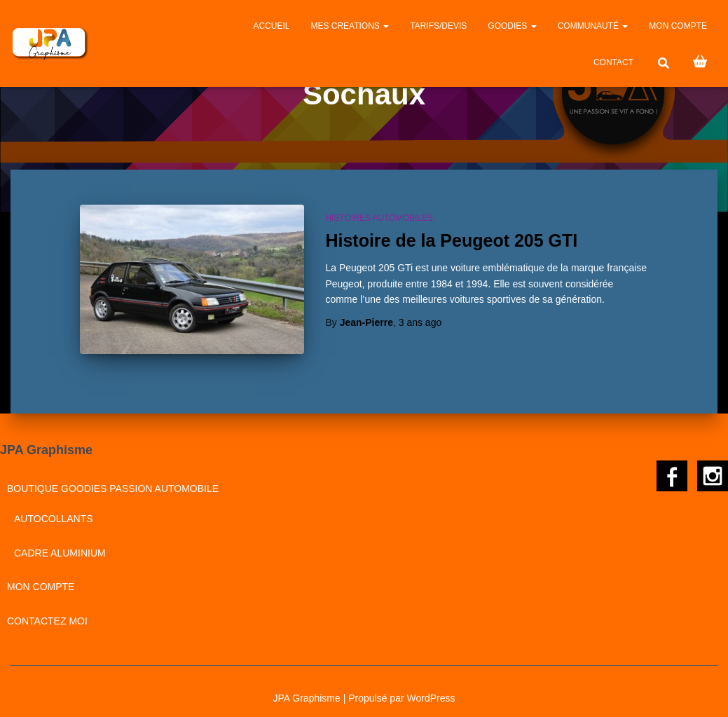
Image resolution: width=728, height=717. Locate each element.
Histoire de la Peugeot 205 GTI (451, 240)
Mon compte (678, 26)
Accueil (271, 26)
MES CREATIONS (350, 26)
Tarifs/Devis (438, 26)
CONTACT (613, 62)
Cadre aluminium (60, 543)
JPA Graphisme (307, 688)
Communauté (593, 26)
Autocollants (54, 510)
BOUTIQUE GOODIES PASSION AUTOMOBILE (113, 479)
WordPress (431, 688)
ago (420, 322)
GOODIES (512, 26)
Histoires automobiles (379, 218)
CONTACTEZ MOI (47, 612)
